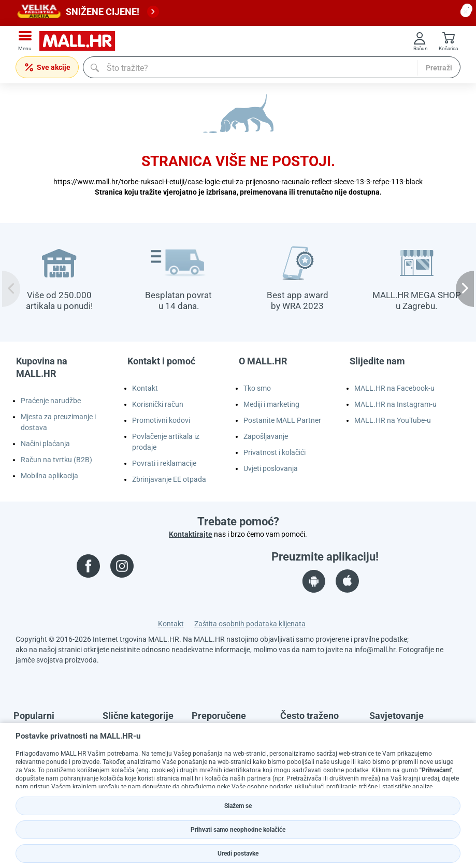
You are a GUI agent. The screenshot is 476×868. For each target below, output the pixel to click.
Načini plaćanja (45, 444)
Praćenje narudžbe (51, 401)
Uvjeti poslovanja (271, 468)
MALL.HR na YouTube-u (393, 420)
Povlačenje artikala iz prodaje (166, 442)
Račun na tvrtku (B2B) (56, 460)
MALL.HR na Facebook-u (394, 388)
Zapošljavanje (266, 436)
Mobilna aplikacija (49, 476)
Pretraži (439, 68)
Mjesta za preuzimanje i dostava (58, 422)
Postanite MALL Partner (282, 420)
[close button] (466, 12)
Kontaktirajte (191, 534)
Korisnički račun (158, 404)
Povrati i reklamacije (164, 463)
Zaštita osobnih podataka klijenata (250, 624)
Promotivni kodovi (161, 420)
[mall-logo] (81, 41)
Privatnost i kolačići (275, 452)
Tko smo (257, 388)
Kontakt (145, 388)
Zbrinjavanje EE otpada (169, 479)
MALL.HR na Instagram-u (395, 404)
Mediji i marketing (271, 404)
